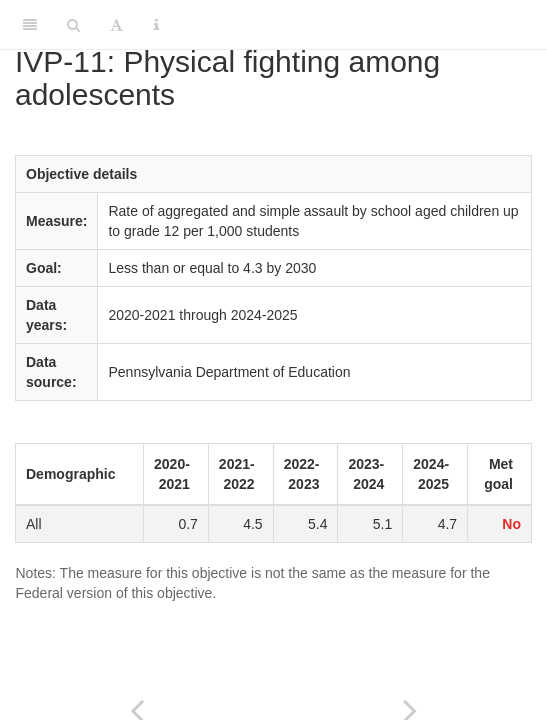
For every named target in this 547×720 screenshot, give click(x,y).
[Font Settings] (116, 25)
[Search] (73, 25)
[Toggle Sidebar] (30, 25)
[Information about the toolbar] (156, 25)
